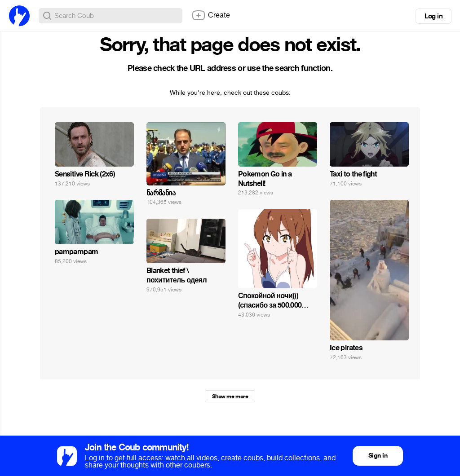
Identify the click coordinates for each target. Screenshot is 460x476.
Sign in (378, 456)
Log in (433, 16)
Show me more (230, 397)
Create (211, 15)
